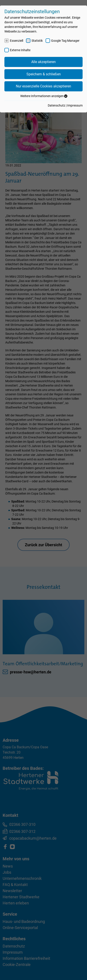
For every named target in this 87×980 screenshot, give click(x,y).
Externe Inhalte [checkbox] (20, 50)
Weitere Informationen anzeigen (44, 96)
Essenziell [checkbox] (17, 41)
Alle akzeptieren (43, 62)
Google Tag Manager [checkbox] (65, 41)
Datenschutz (56, 105)
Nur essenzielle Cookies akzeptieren (43, 86)
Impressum (75, 105)
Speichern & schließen (44, 74)
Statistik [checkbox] (37, 41)
